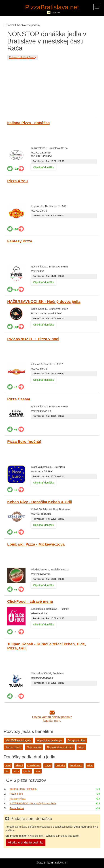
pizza (16, 771)
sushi (38, 771)
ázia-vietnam (34, 765)
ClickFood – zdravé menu (30, 601)
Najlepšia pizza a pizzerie (60, 747)
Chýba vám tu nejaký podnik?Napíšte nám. (52, 717)
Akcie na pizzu (34, 747)
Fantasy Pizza (20, 241)
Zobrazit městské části (23, 57)
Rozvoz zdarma (13, 747)
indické (27, 771)
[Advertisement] (52, 88)
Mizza (81, 747)
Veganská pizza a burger (49, 740)
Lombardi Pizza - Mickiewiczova (36, 544)
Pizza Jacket (17, 808)
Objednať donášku (43, 167)
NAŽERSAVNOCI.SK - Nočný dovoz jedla (44, 301)
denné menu (76, 765)
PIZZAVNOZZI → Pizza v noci (33, 339)
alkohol (19, 765)
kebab (90, 765)
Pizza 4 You (18, 181)
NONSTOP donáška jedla (18, 740)
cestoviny (61, 765)
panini (8, 765)
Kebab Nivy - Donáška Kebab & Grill (40, 502)
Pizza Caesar (19, 399)
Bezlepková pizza (76, 740)
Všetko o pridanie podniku (26, 842)
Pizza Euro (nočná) (24, 441)
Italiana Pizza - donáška (28, 123)
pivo (7, 771)
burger (48, 765)
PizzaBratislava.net (52, 7)
